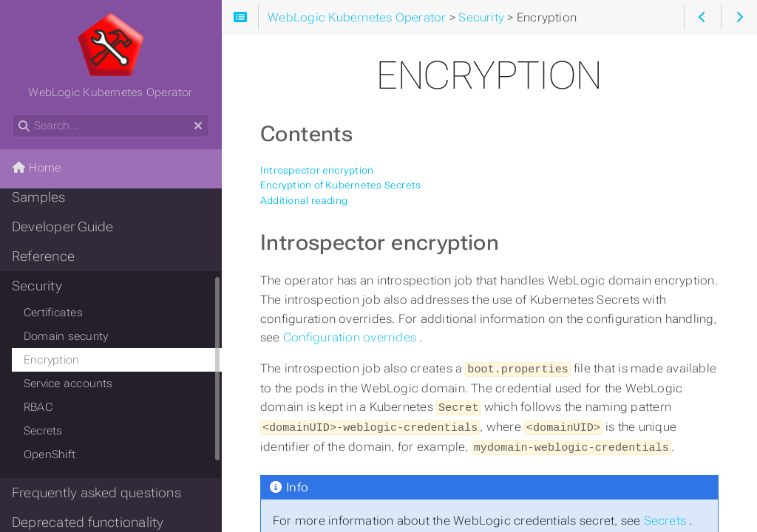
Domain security (66, 336)
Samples (39, 197)
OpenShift (50, 454)
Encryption (51, 360)
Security (37, 286)
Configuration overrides (351, 337)
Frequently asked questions (96, 493)
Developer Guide (62, 227)
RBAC (38, 407)
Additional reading (304, 201)
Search (13, 114)
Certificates (53, 313)
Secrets (667, 516)
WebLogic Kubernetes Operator (110, 55)
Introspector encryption (317, 170)
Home (36, 168)
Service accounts (68, 383)
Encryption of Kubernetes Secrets (340, 185)
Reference (43, 256)
